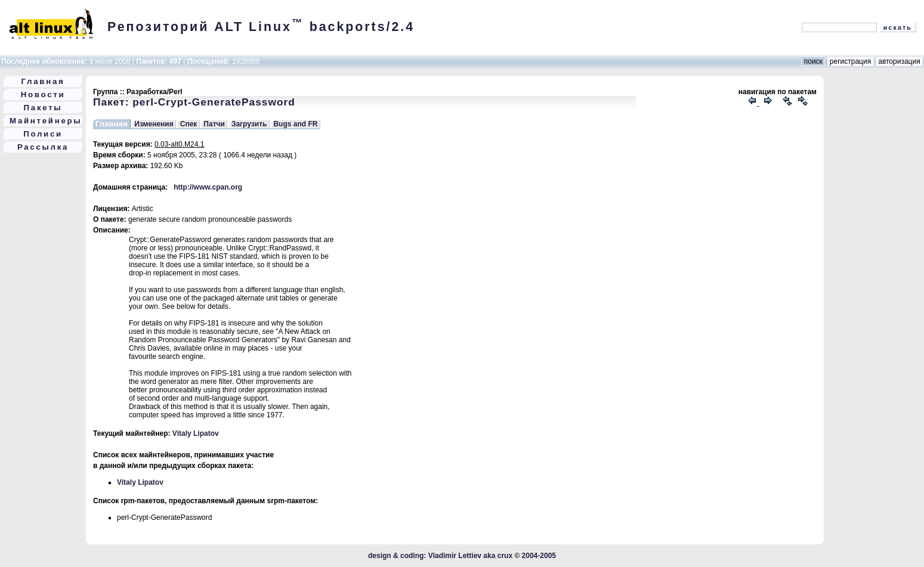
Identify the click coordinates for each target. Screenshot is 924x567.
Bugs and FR (295, 124)
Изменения (154, 124)
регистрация (851, 61)
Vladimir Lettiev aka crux (470, 556)
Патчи (214, 124)
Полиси (43, 134)
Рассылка (43, 147)
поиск (813, 61)
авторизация (899, 61)
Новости (43, 94)
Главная (43, 81)
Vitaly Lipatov (196, 433)
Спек (189, 124)
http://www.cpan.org (208, 187)
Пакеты (43, 108)
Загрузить (249, 124)
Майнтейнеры (46, 121)
